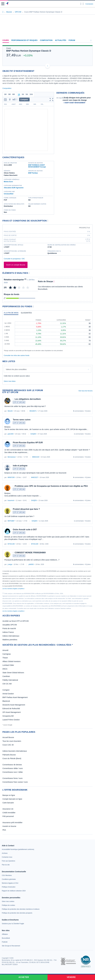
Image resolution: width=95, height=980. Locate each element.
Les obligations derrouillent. (28, 399)
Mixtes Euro (8, 182)
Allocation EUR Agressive (14, 188)
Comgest (6, 690)
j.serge (10, 564)
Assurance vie (8, 809)
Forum (72, 40)
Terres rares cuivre (22, 420)
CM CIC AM (7, 684)
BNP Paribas (33, 173)
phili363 (31, 564)
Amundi (5, 650)
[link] (18, 849)
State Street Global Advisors (13, 673)
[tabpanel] (47, 334)
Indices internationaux (11, 636)
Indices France (8, 632)
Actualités (61, 40)
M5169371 (33, 411)
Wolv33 (10, 411)
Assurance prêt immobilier (12, 823)
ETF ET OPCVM (19, 402)
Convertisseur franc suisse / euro (15, 782)
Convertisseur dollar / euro (13, 768)
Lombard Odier (8, 665)
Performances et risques (24, 40)
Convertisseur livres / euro (13, 778)
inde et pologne (20, 466)
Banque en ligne (9, 795)
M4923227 (35, 477)
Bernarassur (12, 457)
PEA (4, 830)
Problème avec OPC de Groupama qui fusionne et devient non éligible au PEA (51, 486)
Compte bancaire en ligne (12, 799)
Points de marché (9, 628)
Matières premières (10, 640)
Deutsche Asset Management (14, 705)
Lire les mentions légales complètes (14, 589)
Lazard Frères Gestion (11, 720)
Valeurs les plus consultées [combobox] (16, 369)
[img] (28, 288)
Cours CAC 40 (8, 745)
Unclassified (9, 194)
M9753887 (11, 521)
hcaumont (11, 500)
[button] (3, 4)
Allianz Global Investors (11, 661)
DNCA (5, 669)
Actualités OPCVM (10, 625)
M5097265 (11, 477)
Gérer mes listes (10, 381)
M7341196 (11, 544)
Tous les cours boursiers (12, 741)
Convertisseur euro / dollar (13, 772)
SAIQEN (33, 434)
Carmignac (7, 654)
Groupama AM (8, 716)
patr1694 (11, 434)
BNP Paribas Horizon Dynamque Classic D (29, 51)
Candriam (6, 676)
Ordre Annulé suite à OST (25, 530)
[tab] (11, 313)
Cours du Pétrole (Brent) (12, 758)
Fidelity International (10, 680)
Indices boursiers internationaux (15, 751)
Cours (6, 40)
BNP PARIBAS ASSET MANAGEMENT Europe (37, 166)
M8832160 (36, 457)
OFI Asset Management (12, 712)
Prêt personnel (8, 816)
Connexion (89, 4)
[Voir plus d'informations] (48, 221)
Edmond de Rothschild (11, 709)
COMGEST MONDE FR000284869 (30, 553)
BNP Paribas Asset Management (15, 697)
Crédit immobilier (9, 813)
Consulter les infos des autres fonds (17, 355)
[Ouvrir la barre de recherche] (81, 4)
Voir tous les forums (85, 391)
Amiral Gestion (8, 694)
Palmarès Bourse (9, 755)
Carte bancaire (8, 803)
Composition (46, 40)
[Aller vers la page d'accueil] (7, 4)
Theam (5, 658)
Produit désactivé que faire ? (26, 509)
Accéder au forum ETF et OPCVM (16, 621)
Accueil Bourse (8, 737)
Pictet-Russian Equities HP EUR (28, 443)
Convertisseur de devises (12, 765)
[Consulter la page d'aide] (83, 4)
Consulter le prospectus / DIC (14, 259)
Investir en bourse (9, 826)
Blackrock (6, 701)
